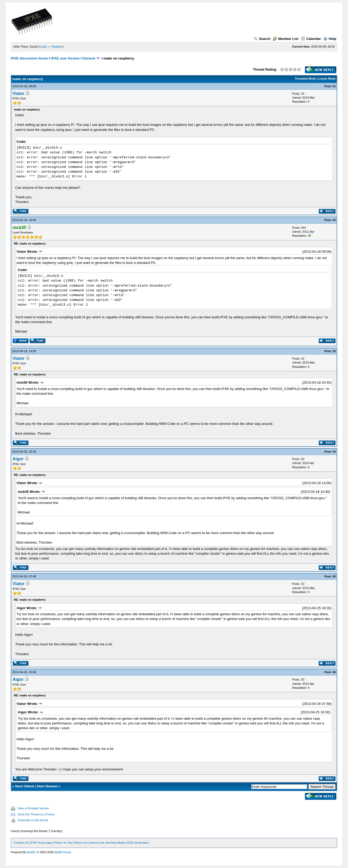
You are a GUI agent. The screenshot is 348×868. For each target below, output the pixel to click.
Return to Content (86, 843)
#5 (334, 576)
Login (43, 47)
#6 (334, 672)
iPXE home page (41, 843)
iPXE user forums (65, 58)
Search (262, 39)
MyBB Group (62, 852)
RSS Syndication (138, 843)
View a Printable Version (33, 808)
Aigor (18, 459)
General (89, 58)
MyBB (31, 852)
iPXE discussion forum (30, 58)
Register (57, 47)
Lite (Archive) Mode (112, 843)
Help (330, 39)
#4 (334, 452)
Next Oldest (25, 786)
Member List (286, 39)
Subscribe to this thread (33, 820)
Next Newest (47, 786)
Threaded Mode (305, 79)
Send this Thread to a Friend (36, 814)
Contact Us (21, 843)
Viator (19, 93)
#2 (334, 220)
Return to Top (63, 843)
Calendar (311, 39)
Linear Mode (327, 79)
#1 (334, 86)
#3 (334, 351)
